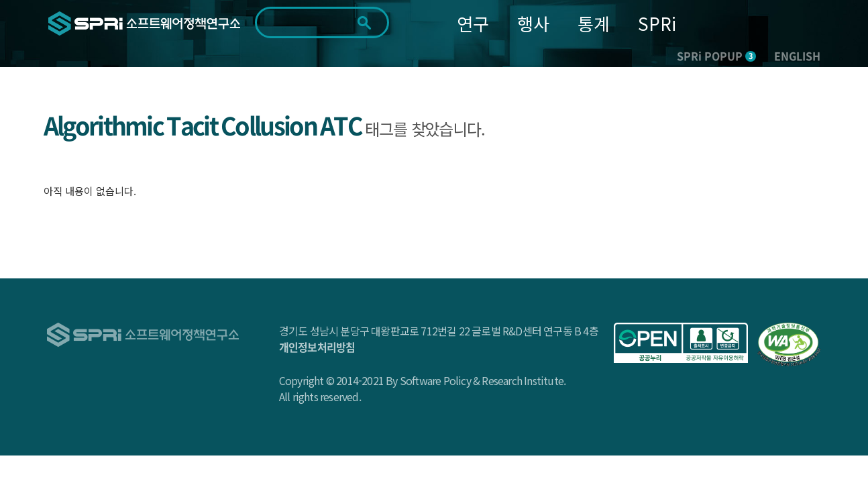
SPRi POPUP (716, 56)
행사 (533, 23)
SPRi (657, 23)
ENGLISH (797, 56)
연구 (473, 23)
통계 (594, 23)
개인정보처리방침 (317, 347)
